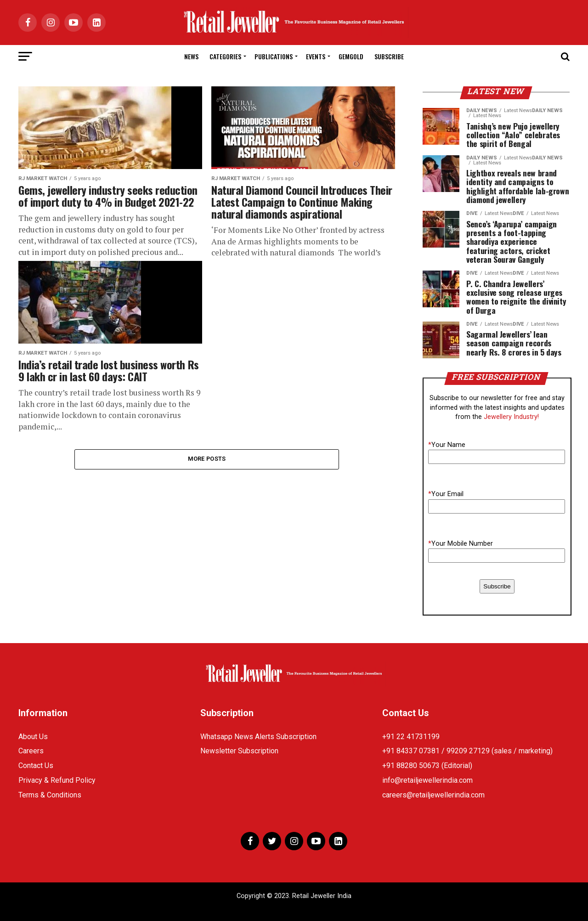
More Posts (207, 459)
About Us (33, 737)
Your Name (447, 445)
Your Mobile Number (461, 544)
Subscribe (389, 56)
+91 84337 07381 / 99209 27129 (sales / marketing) (467, 751)
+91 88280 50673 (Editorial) (427, 766)
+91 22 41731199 (411, 737)
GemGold (351, 56)
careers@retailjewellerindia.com (433, 795)
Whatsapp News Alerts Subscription (258, 737)
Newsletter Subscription (239, 751)
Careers (31, 751)
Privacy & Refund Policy (57, 780)
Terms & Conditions (50, 795)
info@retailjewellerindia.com (427, 780)
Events (316, 56)
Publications (274, 56)
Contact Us (36, 766)
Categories (225, 56)
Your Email (446, 494)
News (191, 56)
